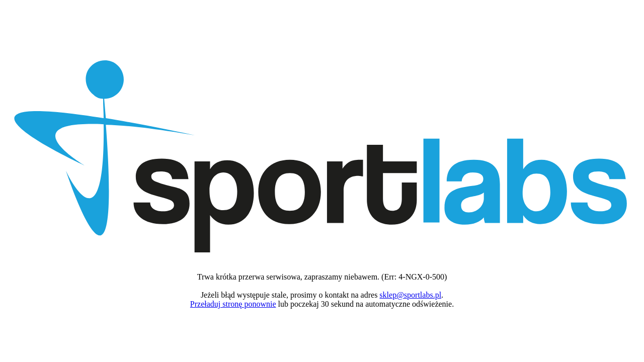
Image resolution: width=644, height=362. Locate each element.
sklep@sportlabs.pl (410, 295)
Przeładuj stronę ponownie (233, 304)
